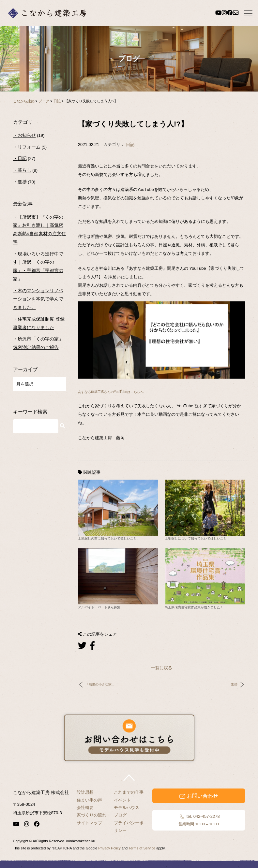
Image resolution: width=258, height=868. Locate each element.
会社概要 (85, 808)
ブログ (120, 815)
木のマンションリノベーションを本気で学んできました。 (38, 299)
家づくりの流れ (91, 815)
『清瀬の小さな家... (100, 684)
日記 (130, 145)
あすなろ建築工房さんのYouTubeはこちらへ (111, 392)
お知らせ (27, 135)
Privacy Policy (109, 848)
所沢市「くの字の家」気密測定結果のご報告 (38, 343)
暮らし (24, 170)
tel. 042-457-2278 (198, 820)
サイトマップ (89, 823)
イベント (122, 800)
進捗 (234, 684)
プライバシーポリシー (129, 827)
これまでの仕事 (129, 792)
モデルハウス (127, 808)
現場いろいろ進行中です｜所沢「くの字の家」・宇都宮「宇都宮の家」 (38, 266)
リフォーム (29, 147)
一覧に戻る (162, 668)
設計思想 (85, 792)
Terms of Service (142, 848)
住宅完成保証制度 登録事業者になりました (39, 323)
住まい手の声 (89, 800)
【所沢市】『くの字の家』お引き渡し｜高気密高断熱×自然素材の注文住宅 (39, 230)
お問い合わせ (199, 796)
